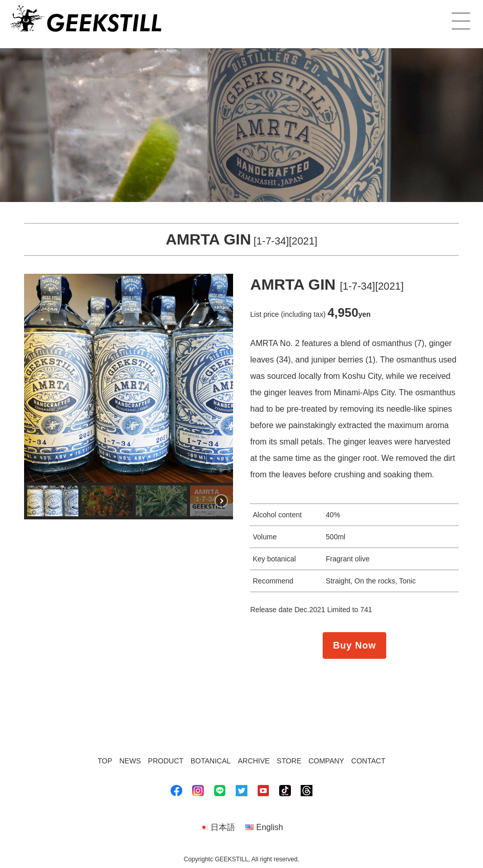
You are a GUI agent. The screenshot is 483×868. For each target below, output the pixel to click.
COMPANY (326, 761)
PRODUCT (166, 761)
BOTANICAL (211, 761)
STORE (289, 761)
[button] (40, 378)
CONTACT (369, 761)
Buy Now (354, 645)
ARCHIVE (254, 761)
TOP (105, 761)
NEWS (130, 761)
